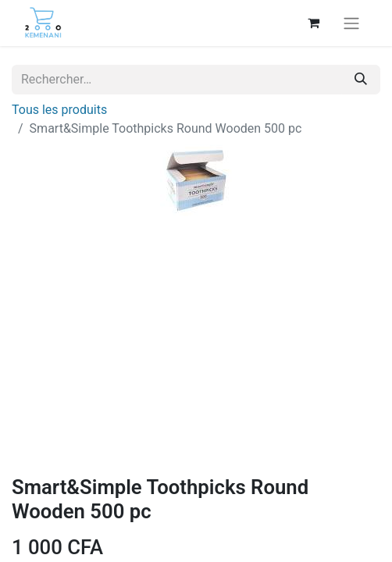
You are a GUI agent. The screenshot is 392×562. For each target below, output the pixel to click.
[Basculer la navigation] (351, 23)
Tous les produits (59, 110)
